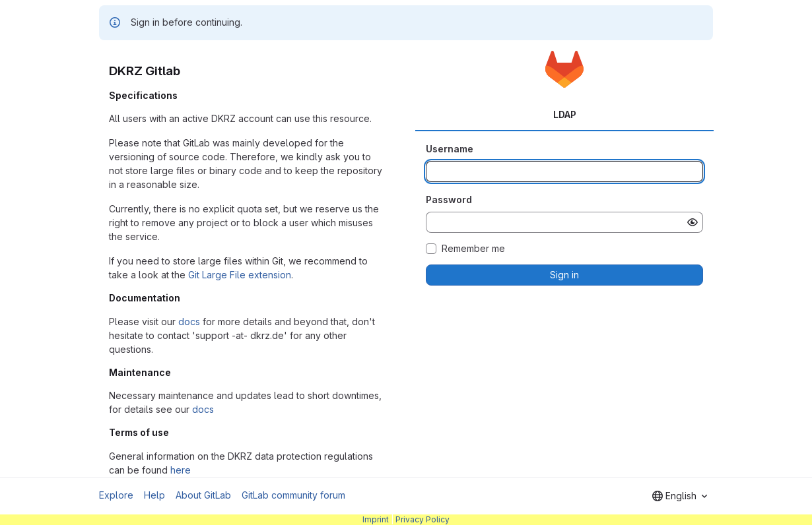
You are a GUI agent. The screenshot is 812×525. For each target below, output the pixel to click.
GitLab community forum (293, 495)
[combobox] (680, 496)
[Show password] (693, 222)
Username (450, 149)
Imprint (376, 519)
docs (189, 322)
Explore (116, 495)
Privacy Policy (423, 519)
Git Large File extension (240, 275)
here (181, 470)
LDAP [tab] (565, 114)
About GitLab (203, 495)
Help (154, 495)
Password (449, 200)
